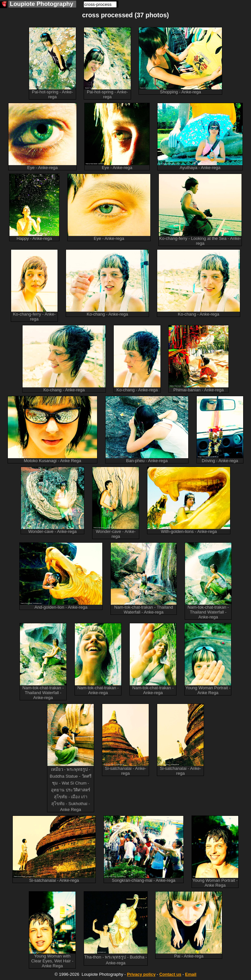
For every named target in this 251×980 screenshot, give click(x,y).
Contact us (170, 974)
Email (191, 974)
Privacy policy (141, 974)
